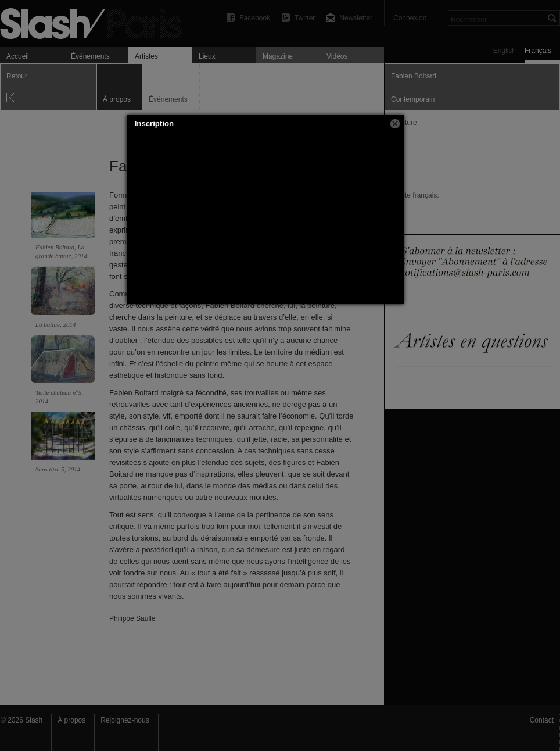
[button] (395, 124)
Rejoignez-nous (125, 720)
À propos (71, 720)
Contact (542, 720)
